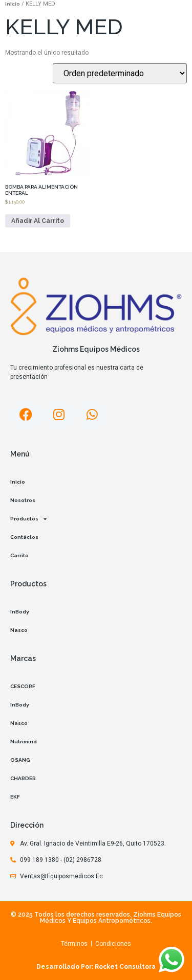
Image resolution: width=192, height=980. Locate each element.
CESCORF (23, 686)
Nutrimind (24, 742)
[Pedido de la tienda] (120, 73)
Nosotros (23, 500)
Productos (28, 519)
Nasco (19, 630)
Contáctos (24, 537)
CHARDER (23, 778)
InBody (20, 612)
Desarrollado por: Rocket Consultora (96, 967)
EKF (15, 797)
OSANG (20, 760)
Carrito (19, 555)
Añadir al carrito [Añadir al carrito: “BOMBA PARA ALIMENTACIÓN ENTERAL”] (38, 221)
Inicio (13, 4)
